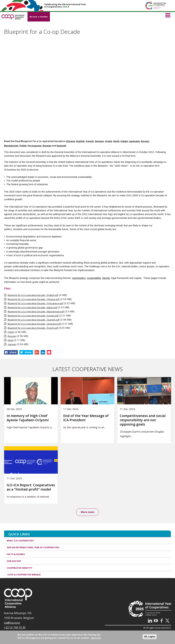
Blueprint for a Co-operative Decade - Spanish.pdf (34, 320)
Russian (12, 336)
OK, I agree (150, 637)
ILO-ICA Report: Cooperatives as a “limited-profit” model (31, 487)
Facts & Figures (16, 554)
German (12, 344)
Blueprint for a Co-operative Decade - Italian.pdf (32, 307)
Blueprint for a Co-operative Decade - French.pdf (33, 328)
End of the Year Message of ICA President (86, 418)
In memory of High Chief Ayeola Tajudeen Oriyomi (28, 418)
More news (88, 512)
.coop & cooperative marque (24, 575)
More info (96, 638)
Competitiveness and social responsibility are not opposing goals (143, 420)
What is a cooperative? (20, 541)
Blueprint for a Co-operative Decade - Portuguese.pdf (35, 303)
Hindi (10, 340)
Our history (14, 561)
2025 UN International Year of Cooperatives (33, 547)
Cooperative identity (19, 568)
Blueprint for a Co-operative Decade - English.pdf (33, 295)
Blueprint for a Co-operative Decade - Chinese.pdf (34, 299)
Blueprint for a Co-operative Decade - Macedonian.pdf (36, 312)
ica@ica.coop (12, 623)
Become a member (39, 17)
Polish (11, 332)
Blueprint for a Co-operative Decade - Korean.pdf (33, 316)
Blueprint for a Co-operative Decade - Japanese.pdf (34, 324)
